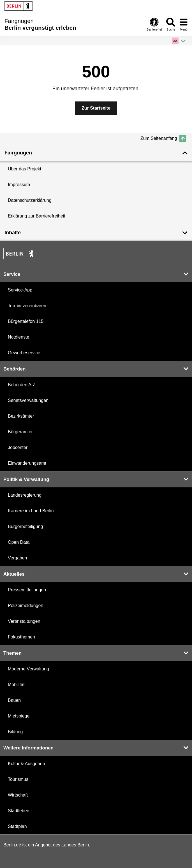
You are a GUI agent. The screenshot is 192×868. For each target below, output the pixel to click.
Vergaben (18, 558)
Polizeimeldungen (26, 606)
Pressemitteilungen (27, 590)
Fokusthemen (21, 637)
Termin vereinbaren (27, 306)
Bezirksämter (21, 416)
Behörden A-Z (22, 385)
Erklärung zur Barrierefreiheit (37, 216)
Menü (184, 24)
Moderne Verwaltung (28, 669)
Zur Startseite (96, 108)
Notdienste (19, 337)
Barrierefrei (154, 24)
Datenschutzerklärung (30, 200)
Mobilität (16, 685)
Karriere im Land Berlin (31, 511)
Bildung (15, 732)
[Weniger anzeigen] (96, 153)
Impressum (19, 185)
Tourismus (18, 779)
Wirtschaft (18, 795)
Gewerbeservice (24, 353)
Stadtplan (17, 826)
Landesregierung (25, 495)
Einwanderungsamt (27, 463)
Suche (171, 24)
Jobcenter (18, 447)
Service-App (20, 290)
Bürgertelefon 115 (26, 321)
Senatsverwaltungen (28, 400)
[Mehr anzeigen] (180, 41)
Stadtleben (19, 811)
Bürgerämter (20, 432)
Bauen (14, 700)
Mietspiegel (19, 716)
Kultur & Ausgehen (26, 764)
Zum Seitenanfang (163, 138)
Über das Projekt (25, 169)
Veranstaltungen (24, 621)
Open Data (19, 542)
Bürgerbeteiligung (25, 526)
